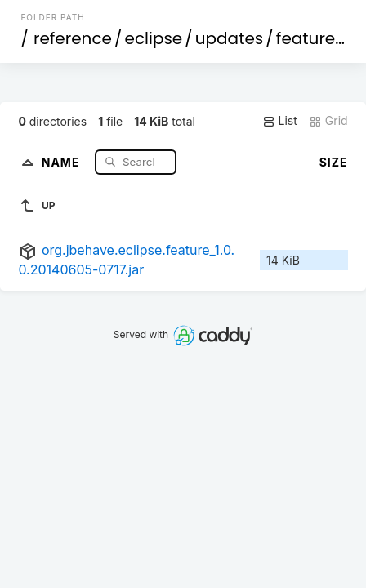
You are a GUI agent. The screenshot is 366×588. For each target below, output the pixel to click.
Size (334, 162)
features (310, 38)
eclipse (154, 38)
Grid (328, 121)
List (280, 121)
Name (62, 161)
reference (73, 38)
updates (229, 38)
